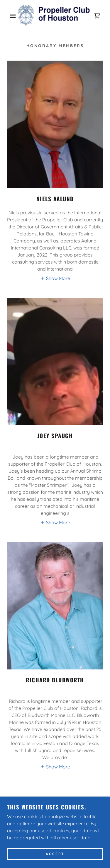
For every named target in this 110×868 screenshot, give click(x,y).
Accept (55, 854)
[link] (55, 16)
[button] (9, 16)
